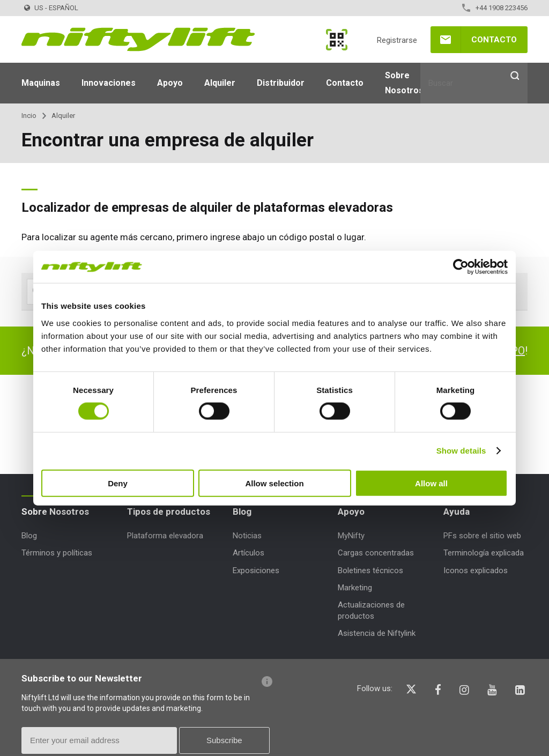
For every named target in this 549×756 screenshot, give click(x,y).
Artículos (248, 553)
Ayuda (457, 512)
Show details (461, 451)
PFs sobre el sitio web (482, 536)
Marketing (355, 588)
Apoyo (170, 83)
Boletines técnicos (370, 570)
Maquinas (41, 83)
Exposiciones (256, 570)
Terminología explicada (484, 553)
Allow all (431, 483)
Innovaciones (109, 83)
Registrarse (397, 40)
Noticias (247, 536)
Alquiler (220, 83)
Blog (29, 536)
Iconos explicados (476, 570)
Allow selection (274, 483)
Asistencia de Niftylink (377, 633)
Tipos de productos (169, 512)
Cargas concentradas (376, 553)
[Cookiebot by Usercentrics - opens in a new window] (461, 267)
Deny (118, 483)
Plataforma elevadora (165, 536)
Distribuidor (281, 83)
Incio (29, 116)
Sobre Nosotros (404, 83)
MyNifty (337, 40)
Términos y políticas (57, 553)
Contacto (494, 40)
